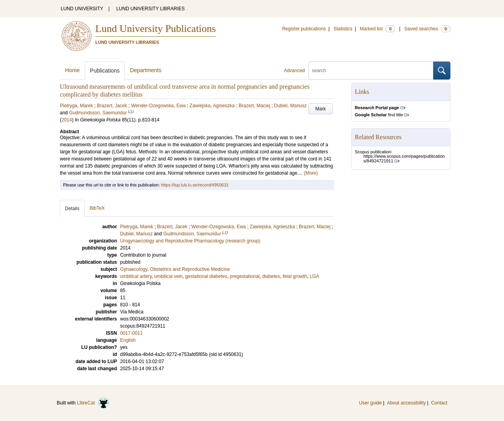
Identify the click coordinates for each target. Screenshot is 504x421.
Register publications (304, 29)
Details (72, 209)
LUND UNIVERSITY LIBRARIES (150, 9)
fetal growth (295, 276)
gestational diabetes (206, 276)
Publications (105, 71)
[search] (371, 71)
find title (379, 115)
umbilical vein (168, 276)
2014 (67, 120)
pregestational (245, 276)
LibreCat (93, 403)
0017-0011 (131, 333)
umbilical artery (136, 276)
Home (72, 70)
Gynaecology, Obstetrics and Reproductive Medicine (175, 269)
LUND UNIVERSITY (82, 9)
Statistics (343, 29)
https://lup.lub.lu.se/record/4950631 (195, 185)
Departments (146, 70)
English (128, 340)
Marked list (377, 29)
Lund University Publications (156, 29)
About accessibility (407, 403)
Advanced (294, 71)
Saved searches (427, 29)
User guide (371, 403)
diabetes (271, 276)
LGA (314, 276)
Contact (439, 403)
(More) (311, 173)
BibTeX (97, 208)
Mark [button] (321, 109)
